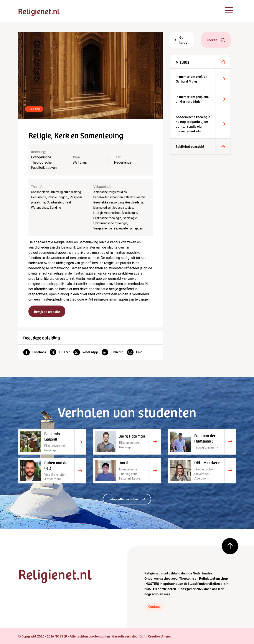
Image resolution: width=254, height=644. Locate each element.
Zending (55, 208)
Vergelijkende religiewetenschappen (118, 228)
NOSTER (152, 584)
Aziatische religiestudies (110, 192)
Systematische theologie (110, 223)
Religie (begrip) (58, 197)
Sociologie (130, 218)
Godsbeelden (40, 192)
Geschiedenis (134, 202)
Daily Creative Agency (156, 636)
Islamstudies (102, 208)
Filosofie (140, 197)
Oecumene (39, 197)
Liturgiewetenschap (107, 213)
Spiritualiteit (55, 202)
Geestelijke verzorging (109, 202)
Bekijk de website (47, 311)
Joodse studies (123, 208)
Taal (68, 202)
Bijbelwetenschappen (108, 197)
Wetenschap (40, 208)
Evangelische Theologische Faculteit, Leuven (44, 162)
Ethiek (129, 197)
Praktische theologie (107, 218)
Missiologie (130, 213)
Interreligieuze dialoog (66, 192)
